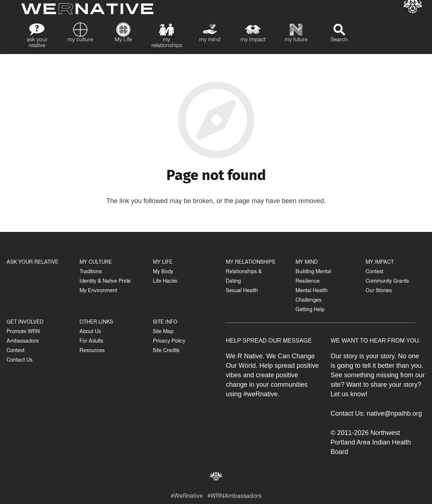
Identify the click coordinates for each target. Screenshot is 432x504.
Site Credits (166, 351)
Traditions (91, 272)
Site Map (163, 332)
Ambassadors (23, 342)
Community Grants (387, 282)
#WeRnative (187, 497)
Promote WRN (23, 332)
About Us (90, 332)
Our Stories (379, 291)
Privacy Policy (169, 342)
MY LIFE (163, 263)
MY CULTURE (96, 263)
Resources (92, 351)
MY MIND (307, 263)
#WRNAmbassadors (234, 497)
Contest (16, 351)
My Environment (98, 291)
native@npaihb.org (394, 413)
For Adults (91, 342)
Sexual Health (242, 291)
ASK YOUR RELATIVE (32, 263)
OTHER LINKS (96, 323)
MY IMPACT (380, 263)
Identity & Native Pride (105, 282)
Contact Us (20, 361)
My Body (163, 272)
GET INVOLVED (25, 323)
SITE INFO (165, 323)
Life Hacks (165, 282)
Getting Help (310, 310)
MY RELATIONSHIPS (250, 263)
